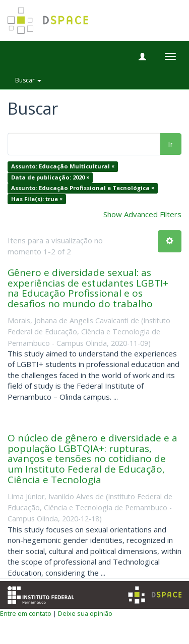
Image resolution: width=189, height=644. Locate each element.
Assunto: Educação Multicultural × (63, 167)
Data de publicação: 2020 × (50, 177)
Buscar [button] (28, 80)
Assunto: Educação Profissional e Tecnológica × (83, 188)
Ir (171, 144)
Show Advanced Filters (142, 214)
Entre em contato (26, 613)
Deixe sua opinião (85, 613)
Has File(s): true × (37, 199)
